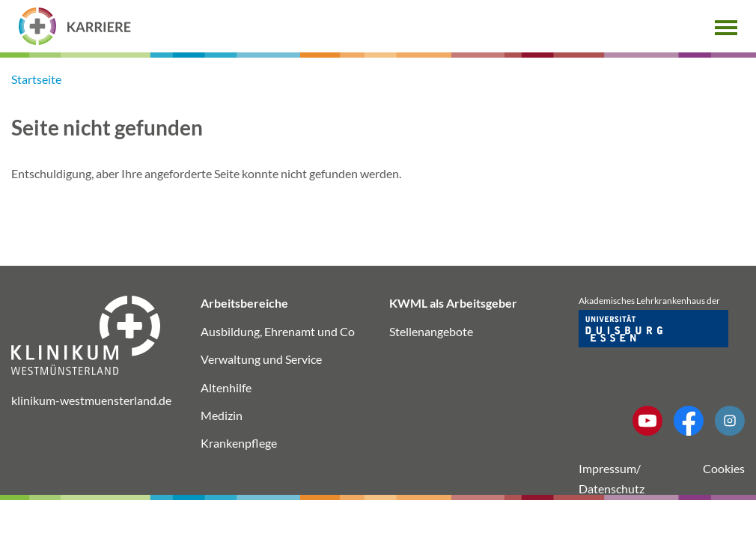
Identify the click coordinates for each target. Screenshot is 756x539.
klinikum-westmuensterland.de (91, 400)
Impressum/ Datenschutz (612, 478)
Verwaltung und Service (261, 359)
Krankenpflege (239, 443)
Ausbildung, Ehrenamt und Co (278, 331)
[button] (726, 26)
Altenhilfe (226, 387)
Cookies (724, 468)
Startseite (36, 79)
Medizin (222, 415)
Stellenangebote (431, 331)
